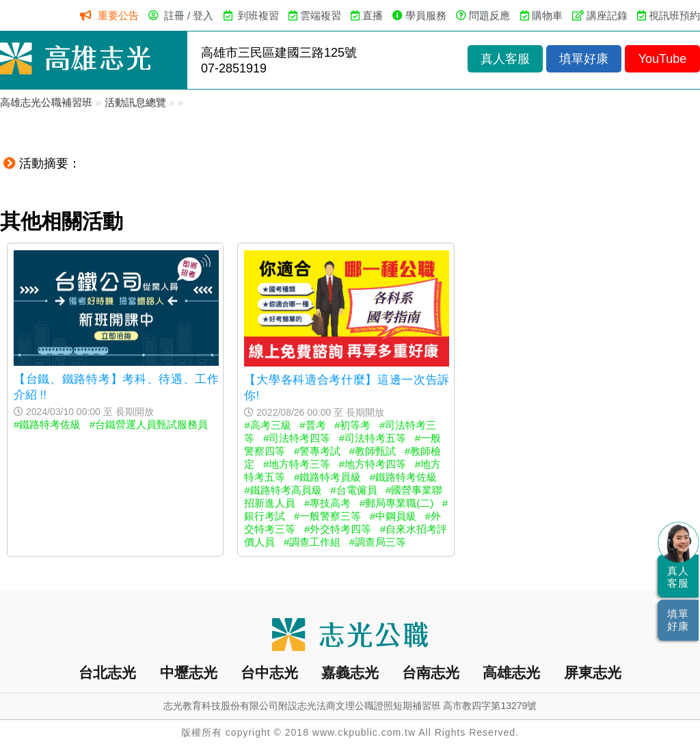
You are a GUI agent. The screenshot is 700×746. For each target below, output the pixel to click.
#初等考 (352, 425)
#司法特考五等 (373, 438)
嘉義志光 (350, 672)
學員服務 (426, 15)
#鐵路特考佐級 (47, 424)
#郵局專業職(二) (396, 503)
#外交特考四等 (338, 529)
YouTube (663, 59)
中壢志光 (189, 672)
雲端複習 (321, 15)
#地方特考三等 (297, 464)
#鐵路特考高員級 (283, 490)
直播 (373, 15)
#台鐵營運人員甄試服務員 (149, 424)
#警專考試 (317, 451)
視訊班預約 (674, 15)
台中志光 (269, 672)
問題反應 (489, 15)
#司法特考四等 (297, 438)
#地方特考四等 (373, 464)
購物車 (547, 15)
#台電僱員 (353, 490)
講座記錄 (607, 15)
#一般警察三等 (327, 516)
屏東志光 (593, 672)
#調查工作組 (312, 542)
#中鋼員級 (393, 516)
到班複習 (258, 15)
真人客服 (505, 59)
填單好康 (584, 59)
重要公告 (118, 15)
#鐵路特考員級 (327, 477)
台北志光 (107, 672)
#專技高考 (327, 503)
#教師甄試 (373, 451)
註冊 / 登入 (189, 15)
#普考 (312, 425)
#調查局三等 (378, 542)
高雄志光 (511, 672)
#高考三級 (267, 425)
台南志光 (431, 672)
